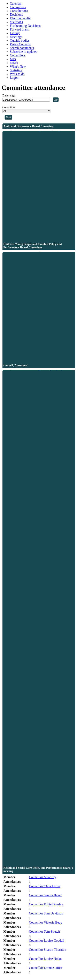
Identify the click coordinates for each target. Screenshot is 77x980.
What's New (18, 66)
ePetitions (16, 22)
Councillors (18, 55)
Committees (18, 7)
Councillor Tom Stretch (44, 931)
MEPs (14, 63)
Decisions (16, 15)
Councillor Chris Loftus (45, 886)
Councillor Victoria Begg (45, 922)
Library (15, 33)
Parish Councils (20, 44)
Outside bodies (20, 40)
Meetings (16, 37)
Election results (20, 18)
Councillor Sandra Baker (45, 895)
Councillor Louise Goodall (47, 941)
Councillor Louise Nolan (45, 959)
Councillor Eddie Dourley (46, 904)
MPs (13, 59)
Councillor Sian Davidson (46, 913)
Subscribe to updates (23, 52)
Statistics (16, 70)
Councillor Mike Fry (43, 877)
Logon (14, 78)
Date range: (9, 96)
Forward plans (19, 29)
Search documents (22, 48)
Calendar (16, 3)
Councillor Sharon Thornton (48, 950)
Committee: (9, 107)
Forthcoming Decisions (25, 26)
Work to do (17, 74)
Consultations (19, 11)
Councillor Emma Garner (46, 968)
